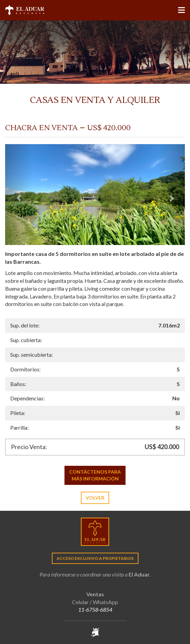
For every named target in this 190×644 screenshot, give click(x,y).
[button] (19, 195)
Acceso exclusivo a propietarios (95, 558)
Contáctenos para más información (95, 475)
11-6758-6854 (95, 609)
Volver (95, 498)
